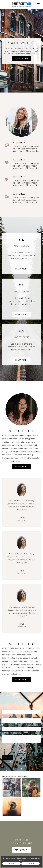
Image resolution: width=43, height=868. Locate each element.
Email (4, 725)
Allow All (12, 864)
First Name (6, 708)
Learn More (21, 269)
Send (8, 757)
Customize (30, 864)
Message (6, 733)
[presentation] (20, 748)
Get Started (21, 59)
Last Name (6, 717)
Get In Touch (21, 850)
